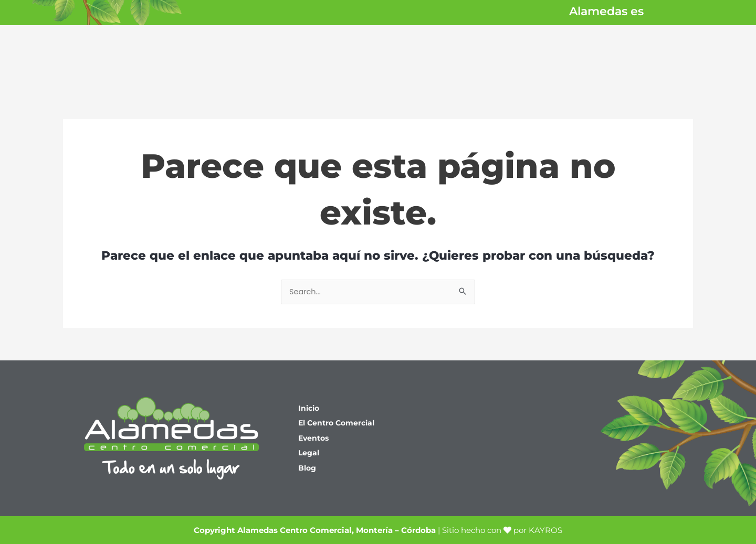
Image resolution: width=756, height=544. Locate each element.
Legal (309, 454)
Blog (308, 469)
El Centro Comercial (339, 423)
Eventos (315, 438)
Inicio (310, 408)
